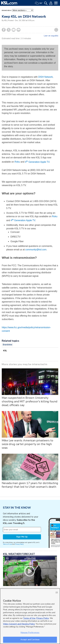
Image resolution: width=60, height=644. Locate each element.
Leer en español (51, 36)
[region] (30, 616)
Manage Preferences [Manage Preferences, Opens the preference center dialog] (30, 633)
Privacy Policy (19, 544)
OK (57, 592)
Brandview (6, 11)
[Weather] (39, 3)
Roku (17, 162)
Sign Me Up (22, 537)
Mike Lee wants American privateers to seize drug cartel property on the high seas (27, 444)
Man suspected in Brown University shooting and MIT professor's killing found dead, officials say (29, 401)
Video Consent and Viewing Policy (19, 624)
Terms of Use (7, 544)
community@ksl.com (36, 250)
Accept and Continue (30, 640)
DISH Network (45, 77)
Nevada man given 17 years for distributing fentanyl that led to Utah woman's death (30, 485)
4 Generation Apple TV (37, 162)
